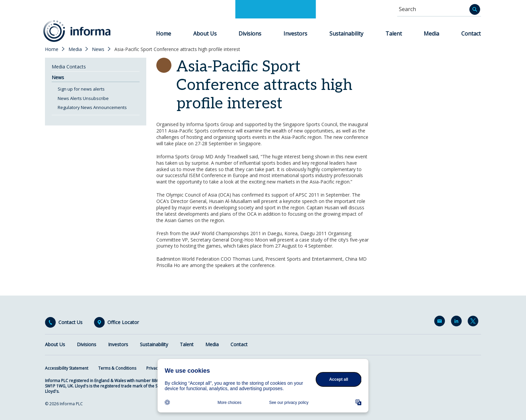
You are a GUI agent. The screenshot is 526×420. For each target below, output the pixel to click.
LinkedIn (458, 322)
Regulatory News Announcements (92, 107)
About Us (205, 34)
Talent (394, 34)
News (98, 49)
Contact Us (70, 322)
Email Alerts (441, 322)
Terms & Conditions (117, 368)
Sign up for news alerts (81, 89)
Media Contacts (69, 67)
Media (431, 34)
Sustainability (346, 34)
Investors (295, 34)
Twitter (474, 322)
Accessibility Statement (67, 368)
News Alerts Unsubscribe (83, 98)
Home (164, 34)
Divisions (250, 34)
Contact (471, 34)
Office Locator (123, 322)
